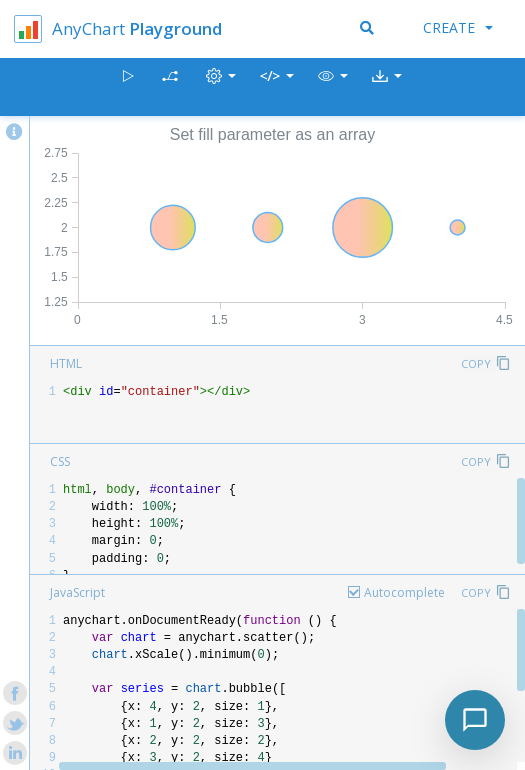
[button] (333, 87)
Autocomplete (404, 592)
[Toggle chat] (475, 720)
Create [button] (458, 27)
